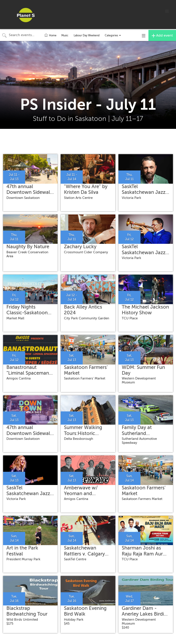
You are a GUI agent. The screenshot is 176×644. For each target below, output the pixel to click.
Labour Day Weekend (87, 35)
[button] (167, 11)
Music (65, 35)
